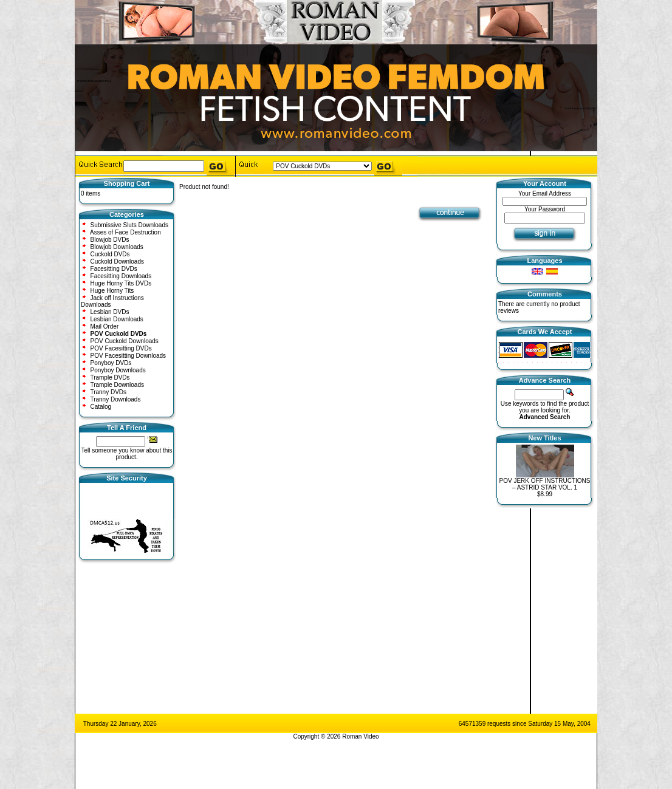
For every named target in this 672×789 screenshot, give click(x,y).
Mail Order (105, 326)
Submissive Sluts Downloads (129, 225)
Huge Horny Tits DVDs (121, 283)
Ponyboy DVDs (111, 363)
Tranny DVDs (108, 392)
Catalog (101, 407)
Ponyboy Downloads (118, 370)
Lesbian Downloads (117, 319)
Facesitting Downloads (121, 276)
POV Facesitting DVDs (121, 348)
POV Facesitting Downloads (129, 356)
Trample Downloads (117, 385)
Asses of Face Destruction (125, 232)
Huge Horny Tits (112, 291)
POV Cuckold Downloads (125, 341)
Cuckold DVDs (110, 254)
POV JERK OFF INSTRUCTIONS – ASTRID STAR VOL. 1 (544, 484)
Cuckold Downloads (117, 261)
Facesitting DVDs (114, 269)
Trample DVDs (110, 377)
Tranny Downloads (115, 399)
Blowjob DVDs (110, 240)
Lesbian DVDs (110, 312)
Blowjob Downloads (117, 247)
